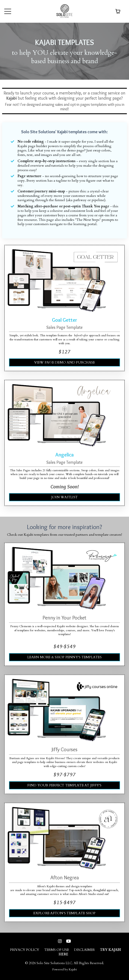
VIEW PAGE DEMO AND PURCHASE (65, 362)
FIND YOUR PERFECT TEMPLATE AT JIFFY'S (64, 785)
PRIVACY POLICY (25, 950)
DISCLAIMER (84, 950)
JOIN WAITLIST (64, 497)
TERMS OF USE (57, 950)
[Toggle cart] (118, 11)
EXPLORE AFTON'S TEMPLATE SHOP (64, 913)
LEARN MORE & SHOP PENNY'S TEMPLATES (64, 657)
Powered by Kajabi (64, 969)
